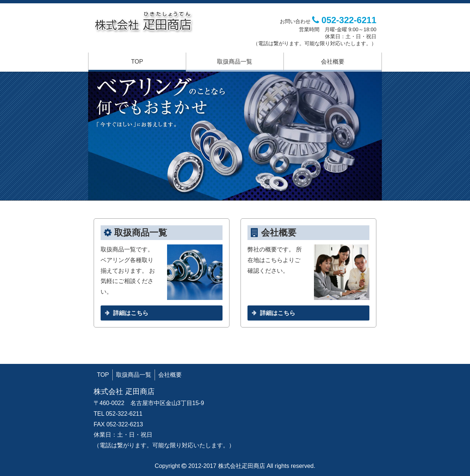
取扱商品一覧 (235, 62)
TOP (137, 62)
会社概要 (333, 62)
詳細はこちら (131, 313)
